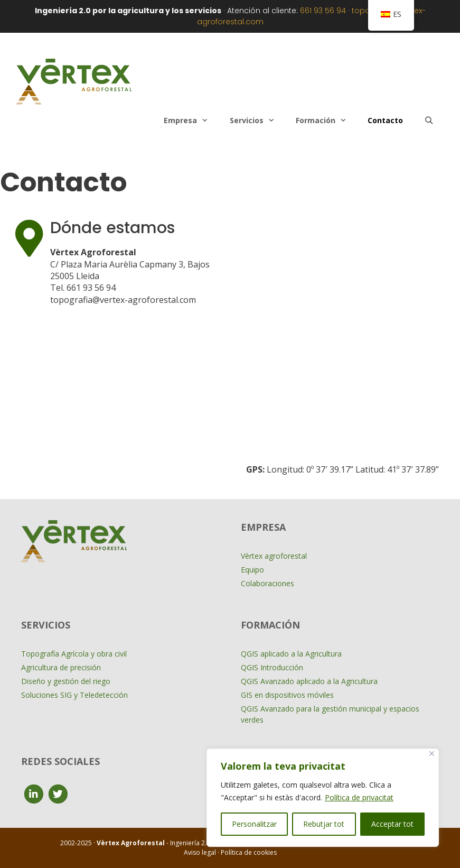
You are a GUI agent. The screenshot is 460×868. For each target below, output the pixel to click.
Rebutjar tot (324, 824)
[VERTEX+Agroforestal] (342, 336)
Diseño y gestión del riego (66, 681)
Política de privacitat (359, 797)
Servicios (257, 121)
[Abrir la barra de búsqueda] (429, 121)
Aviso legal (201, 852)
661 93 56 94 (323, 11)
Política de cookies (249, 852)
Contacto (385, 120)
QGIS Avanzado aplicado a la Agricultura (309, 681)
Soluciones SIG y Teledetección (74, 695)
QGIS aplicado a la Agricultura (291, 654)
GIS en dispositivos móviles (287, 695)
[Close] (432, 754)
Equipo (252, 570)
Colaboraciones (267, 583)
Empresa (191, 121)
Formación (326, 121)
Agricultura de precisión (61, 667)
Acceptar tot (392, 824)
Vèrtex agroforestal (274, 556)
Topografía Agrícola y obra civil (74, 654)
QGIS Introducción (272, 667)
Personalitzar (254, 824)
